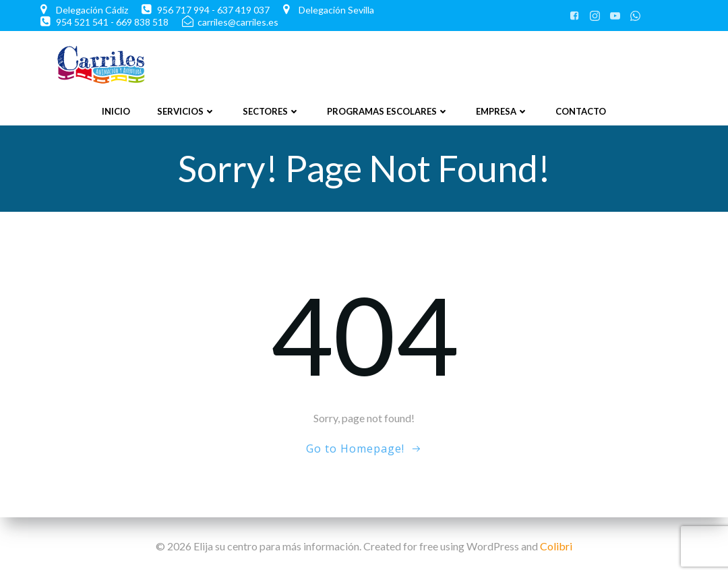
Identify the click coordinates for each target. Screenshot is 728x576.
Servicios (186, 111)
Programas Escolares (388, 111)
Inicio (116, 111)
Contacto (581, 111)
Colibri (556, 546)
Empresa (502, 111)
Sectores (271, 111)
